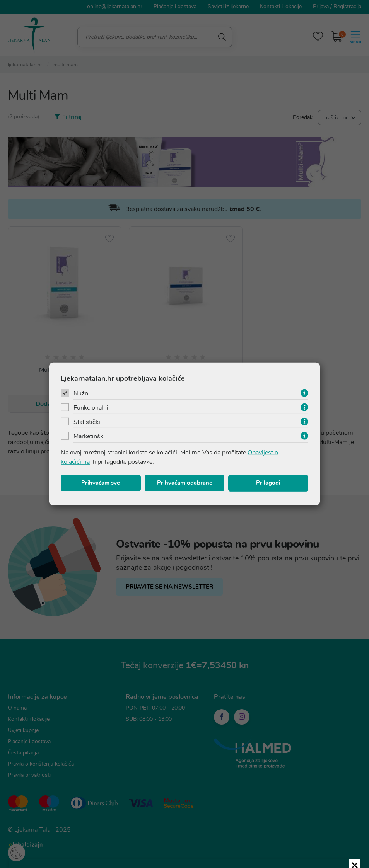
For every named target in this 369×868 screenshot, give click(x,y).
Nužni (82, 394)
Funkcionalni (91, 408)
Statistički (87, 423)
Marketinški (89, 437)
